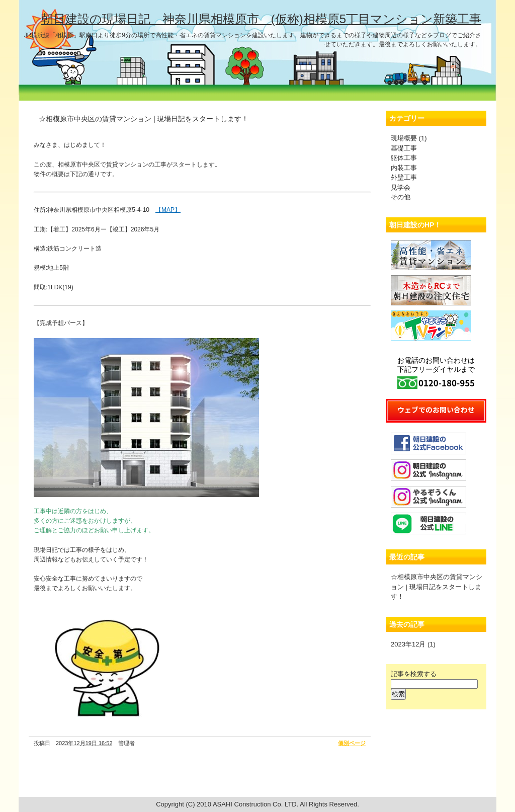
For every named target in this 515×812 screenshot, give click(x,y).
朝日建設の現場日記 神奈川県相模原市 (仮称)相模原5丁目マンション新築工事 (261, 19)
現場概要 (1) (409, 138)
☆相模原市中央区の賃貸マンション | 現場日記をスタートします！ (437, 587)
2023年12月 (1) (413, 644)
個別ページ (352, 743)
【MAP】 (168, 210)
